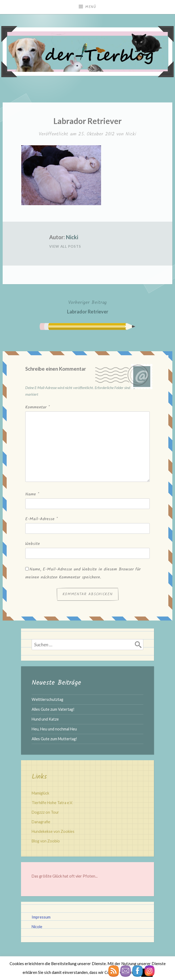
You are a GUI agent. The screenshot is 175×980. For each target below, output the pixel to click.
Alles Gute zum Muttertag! (54, 739)
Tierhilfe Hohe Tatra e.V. (52, 803)
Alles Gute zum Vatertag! (53, 709)
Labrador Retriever (88, 306)
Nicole (37, 927)
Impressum (41, 917)
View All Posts (65, 246)
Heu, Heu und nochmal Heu (54, 729)
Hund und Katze (45, 719)
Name (32, 494)
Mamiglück (40, 793)
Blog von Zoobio (46, 841)
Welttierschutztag (47, 699)
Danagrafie (41, 822)
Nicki (131, 134)
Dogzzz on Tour (45, 812)
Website (33, 544)
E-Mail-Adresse (41, 519)
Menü (91, 7)
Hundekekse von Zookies (53, 831)
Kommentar (37, 407)
